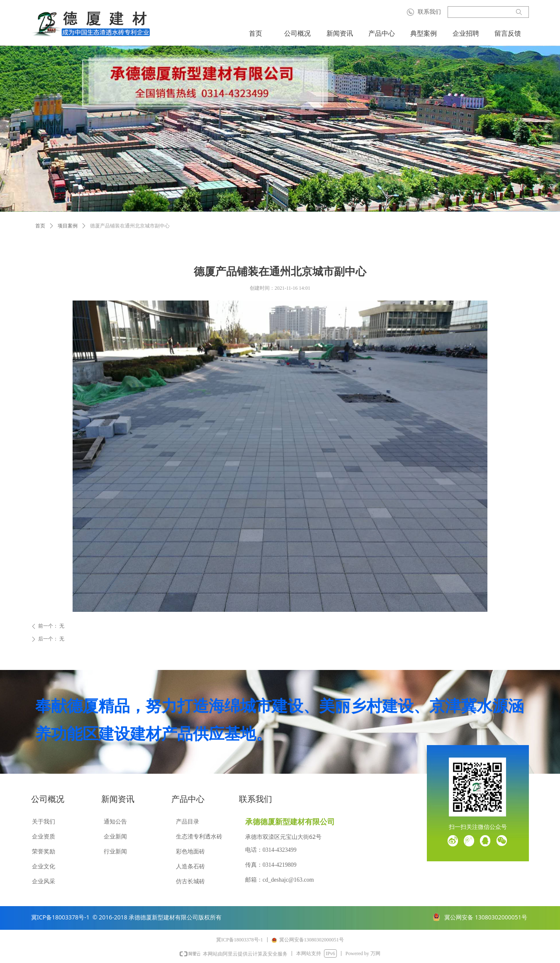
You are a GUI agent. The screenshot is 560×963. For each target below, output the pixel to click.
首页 (40, 226)
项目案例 (68, 226)
